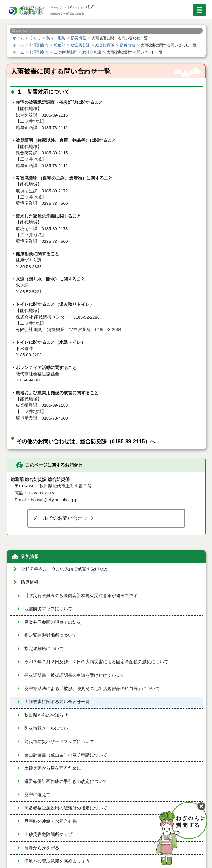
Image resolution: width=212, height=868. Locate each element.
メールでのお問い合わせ (60, 518)
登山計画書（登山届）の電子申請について (66, 755)
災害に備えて (37, 795)
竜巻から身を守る (42, 848)
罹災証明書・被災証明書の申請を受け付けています (75, 675)
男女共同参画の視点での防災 (53, 622)
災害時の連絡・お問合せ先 (51, 821)
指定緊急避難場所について (51, 635)
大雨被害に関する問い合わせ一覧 (57, 702)
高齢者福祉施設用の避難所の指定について (66, 808)
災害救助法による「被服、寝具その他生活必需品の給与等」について (92, 689)
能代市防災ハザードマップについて (59, 742)
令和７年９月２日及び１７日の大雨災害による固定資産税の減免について (96, 662)
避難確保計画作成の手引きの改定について (66, 782)
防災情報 (30, 556)
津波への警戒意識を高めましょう (57, 861)
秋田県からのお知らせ (46, 715)
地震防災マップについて (48, 609)
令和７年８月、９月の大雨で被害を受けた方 (65, 569)
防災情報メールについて (48, 728)
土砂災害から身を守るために (53, 768)
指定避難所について (44, 649)
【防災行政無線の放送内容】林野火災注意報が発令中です (81, 596)
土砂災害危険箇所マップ (48, 834)
